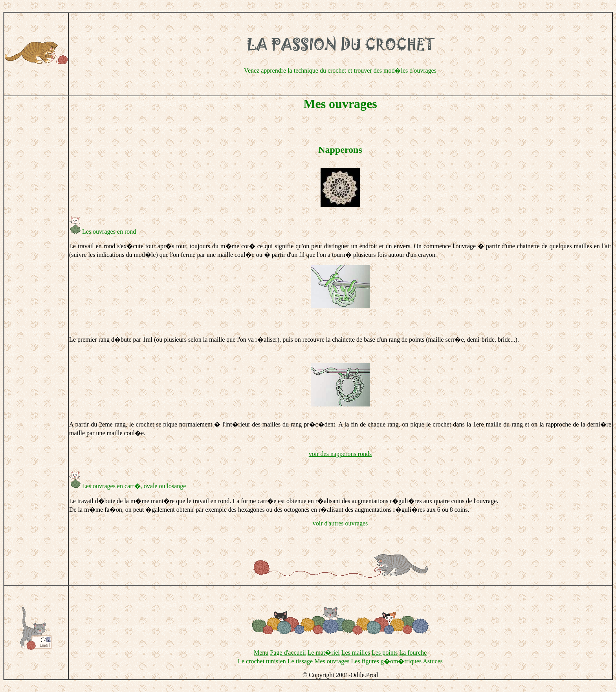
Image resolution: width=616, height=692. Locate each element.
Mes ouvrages (332, 661)
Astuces (433, 661)
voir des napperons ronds (340, 454)
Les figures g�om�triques (387, 661)
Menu (261, 653)
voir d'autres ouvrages (340, 523)
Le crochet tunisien (262, 661)
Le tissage (300, 661)
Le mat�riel (324, 653)
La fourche (413, 653)
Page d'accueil (288, 653)
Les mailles (356, 653)
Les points (385, 653)
